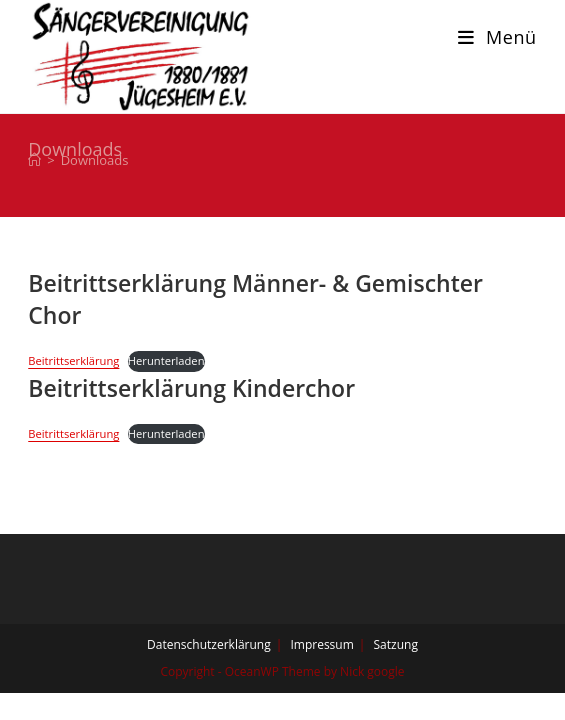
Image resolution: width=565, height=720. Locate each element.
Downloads (95, 160)
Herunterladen (166, 360)
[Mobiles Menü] (497, 37)
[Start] (34, 160)
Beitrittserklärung (73, 360)
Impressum (321, 644)
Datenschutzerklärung (209, 644)
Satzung (396, 644)
